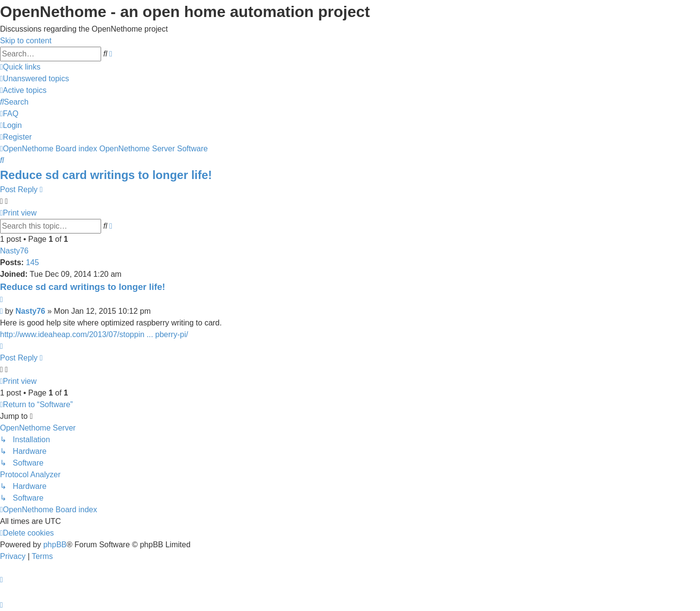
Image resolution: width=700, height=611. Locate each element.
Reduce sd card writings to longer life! (106, 175)
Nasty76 (14, 251)
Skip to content (26, 41)
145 (32, 262)
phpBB (55, 545)
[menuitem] (35, 79)
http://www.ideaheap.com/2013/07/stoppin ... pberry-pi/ (94, 334)
